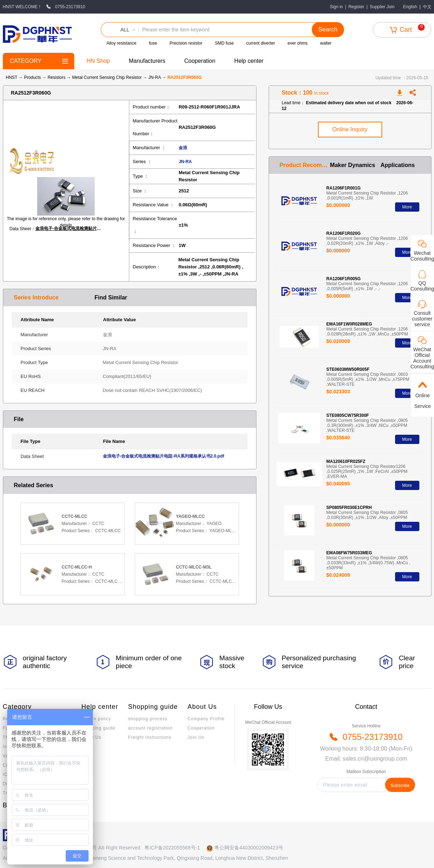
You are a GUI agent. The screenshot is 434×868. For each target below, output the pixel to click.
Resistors (57, 77)
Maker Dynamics (353, 165)
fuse (153, 43)
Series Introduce (36, 297)
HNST (11, 77)
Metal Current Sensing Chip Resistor (108, 77)
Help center (249, 61)
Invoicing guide (98, 728)
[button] (120, 30)
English (410, 7)
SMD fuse (225, 43)
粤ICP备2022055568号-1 (172, 848)
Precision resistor (186, 43)
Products (32, 77)
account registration (150, 728)
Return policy (96, 719)
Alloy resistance (121, 43)
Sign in (336, 7)
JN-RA (155, 77)
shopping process (148, 719)
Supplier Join (382, 7)
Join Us (196, 737)
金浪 (183, 148)
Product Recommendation (305, 165)
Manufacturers (147, 61)
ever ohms (298, 43)
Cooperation (200, 61)
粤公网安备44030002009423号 (249, 848)
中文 (427, 7)
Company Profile (206, 719)
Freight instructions (149, 737)
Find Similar (111, 297)
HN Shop (98, 61)
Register (356, 7)
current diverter (261, 43)
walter (326, 43)
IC (5, 774)
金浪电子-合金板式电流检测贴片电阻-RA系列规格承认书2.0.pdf (69, 228)
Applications (398, 165)
